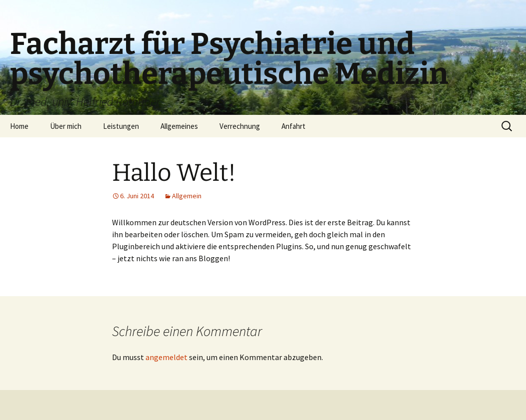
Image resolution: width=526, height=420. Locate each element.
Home (19, 126)
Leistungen (121, 126)
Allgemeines (179, 126)
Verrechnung (240, 126)
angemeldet (166, 357)
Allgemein (187, 196)
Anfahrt (293, 126)
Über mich (66, 126)
